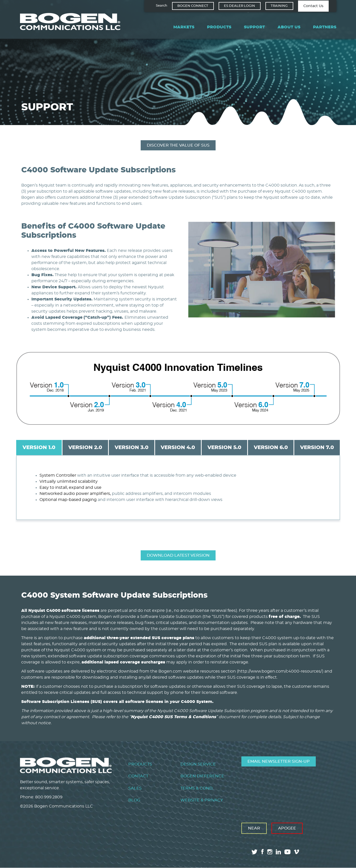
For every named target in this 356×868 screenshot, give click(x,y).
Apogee (287, 828)
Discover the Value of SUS (178, 145)
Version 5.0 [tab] (224, 448)
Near (254, 828)
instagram (270, 852)
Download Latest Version (178, 555)
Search (162, 6)
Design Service (198, 764)
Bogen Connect (193, 6)
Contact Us (313, 6)
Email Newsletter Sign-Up (279, 761)
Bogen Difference (202, 776)
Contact (138, 776)
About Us (289, 27)
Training (279, 6)
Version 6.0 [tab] (271, 448)
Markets (184, 27)
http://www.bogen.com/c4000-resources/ (280, 671)
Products (219, 27)
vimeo (297, 852)
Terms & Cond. (197, 788)
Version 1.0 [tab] (39, 448)
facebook (262, 852)
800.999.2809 (49, 797)
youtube (287, 852)
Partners (325, 27)
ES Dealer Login (239, 6)
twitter (255, 852)
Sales (135, 788)
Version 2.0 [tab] (85, 448)
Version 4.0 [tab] (178, 448)
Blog (134, 800)
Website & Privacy (202, 800)
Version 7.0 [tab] (317, 448)
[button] (262, 316)
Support (254, 27)
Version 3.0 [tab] (132, 448)
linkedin (278, 852)
